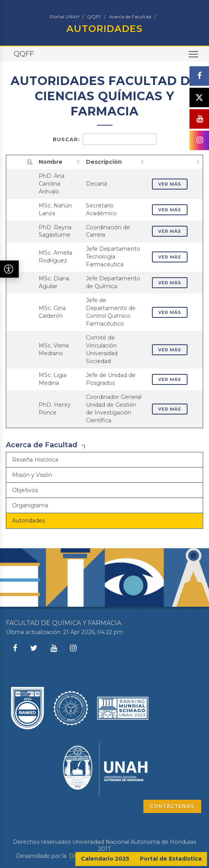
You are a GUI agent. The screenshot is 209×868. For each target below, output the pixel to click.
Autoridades (29, 521)
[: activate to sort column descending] (21, 162)
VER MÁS (170, 184)
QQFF (94, 17)
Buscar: (105, 139)
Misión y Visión (32, 475)
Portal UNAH (65, 17)
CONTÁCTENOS (172, 806)
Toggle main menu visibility (194, 57)
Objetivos (25, 490)
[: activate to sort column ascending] (175, 162)
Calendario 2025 (105, 859)
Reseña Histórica (35, 460)
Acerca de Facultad (130, 17)
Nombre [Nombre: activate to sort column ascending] (51, 162)
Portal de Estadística (171, 859)
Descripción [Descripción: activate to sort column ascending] (104, 162)
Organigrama (30, 505)
